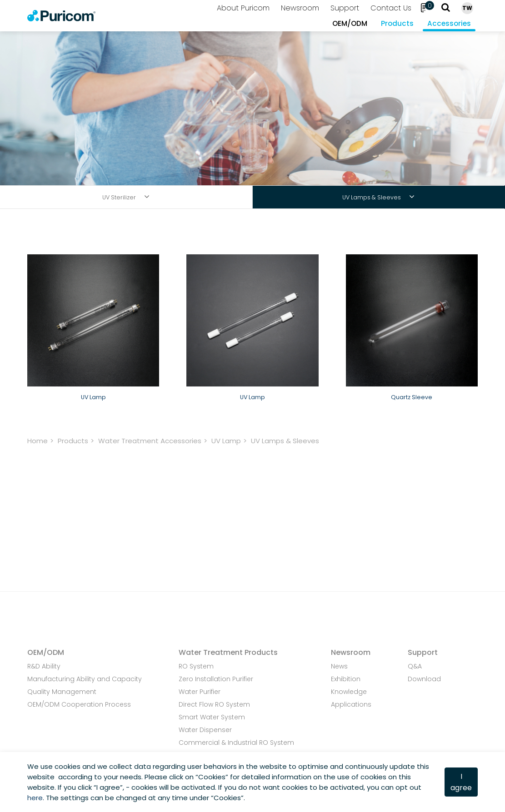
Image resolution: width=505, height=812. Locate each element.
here (35, 798)
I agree (461, 782)
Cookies (212, 777)
